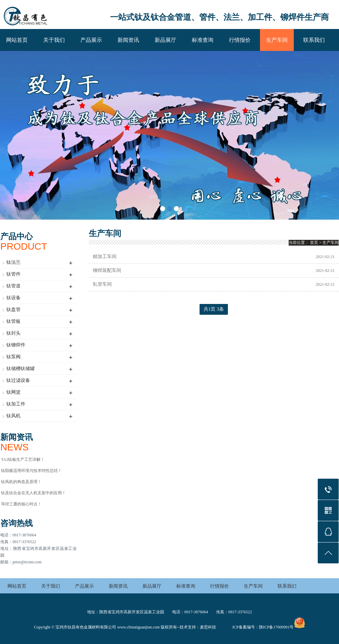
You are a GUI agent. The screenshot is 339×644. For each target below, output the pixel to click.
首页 (314, 243)
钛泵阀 (14, 357)
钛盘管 (14, 310)
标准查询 (203, 40)
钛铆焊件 (16, 345)
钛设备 (14, 298)
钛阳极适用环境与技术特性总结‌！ (31, 471)
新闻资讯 (128, 40)
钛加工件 (16, 404)
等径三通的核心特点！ (21, 504)
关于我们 (54, 40)
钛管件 (14, 274)
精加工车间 (105, 257)
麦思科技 (208, 627)
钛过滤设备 (18, 380)
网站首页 (17, 40)
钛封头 (14, 333)
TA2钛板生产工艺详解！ (23, 459)
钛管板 (14, 321)
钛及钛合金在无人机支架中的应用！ (33, 493)
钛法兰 (14, 262)
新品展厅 (165, 40)
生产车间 (277, 40)
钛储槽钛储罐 (21, 369)
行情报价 (240, 40)
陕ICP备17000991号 (276, 627)
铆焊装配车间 (107, 270)
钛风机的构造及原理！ (21, 482)
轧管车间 (102, 284)
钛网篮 (14, 392)
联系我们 (314, 40)
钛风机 (14, 416)
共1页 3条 (214, 309)
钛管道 (14, 286)
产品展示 (91, 40)
